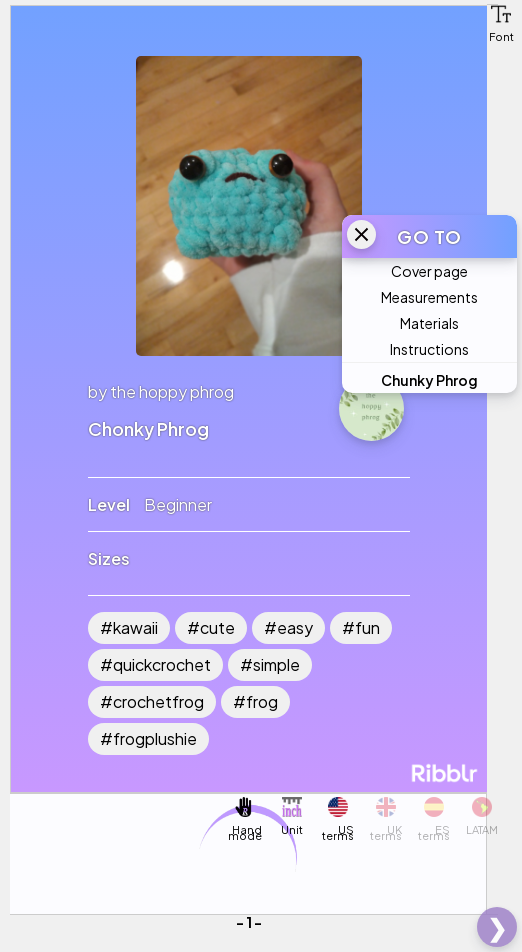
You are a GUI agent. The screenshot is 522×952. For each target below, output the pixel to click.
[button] (501, 14)
